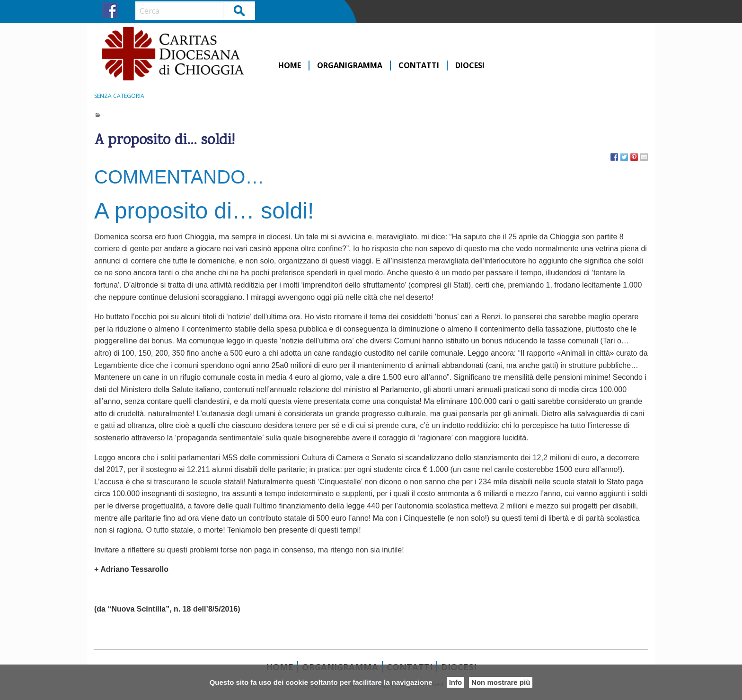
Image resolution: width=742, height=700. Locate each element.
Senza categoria (119, 96)
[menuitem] (290, 66)
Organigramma (350, 66)
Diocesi (470, 66)
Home (290, 66)
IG (128, 10)
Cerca (240, 10)
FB (110, 10)
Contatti (419, 66)
